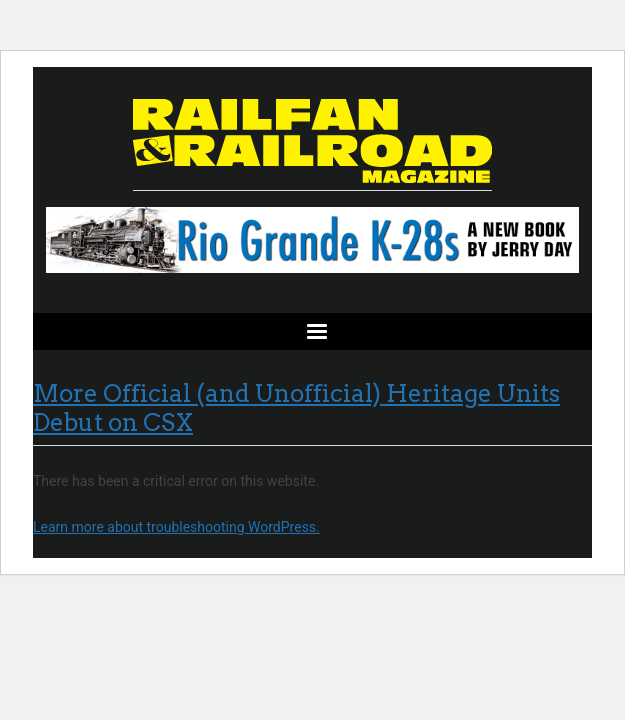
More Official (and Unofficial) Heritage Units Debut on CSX (296, 408)
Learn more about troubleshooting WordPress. (176, 527)
